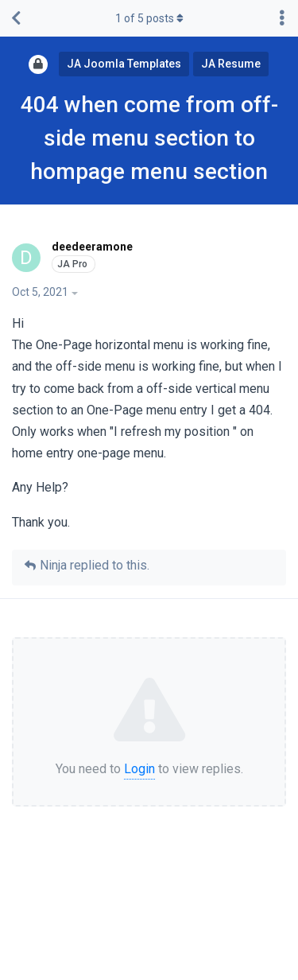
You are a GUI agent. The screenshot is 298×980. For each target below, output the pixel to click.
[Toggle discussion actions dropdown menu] (282, 18)
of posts (149, 18)
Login (139, 769)
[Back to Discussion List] (16, 18)
